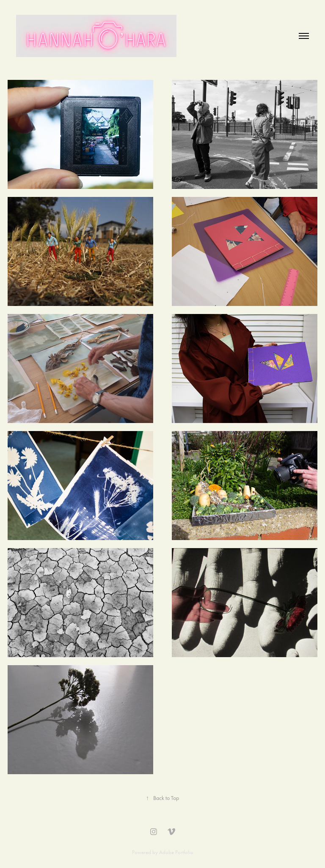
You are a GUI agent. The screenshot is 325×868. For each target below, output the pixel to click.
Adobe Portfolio (176, 852)
